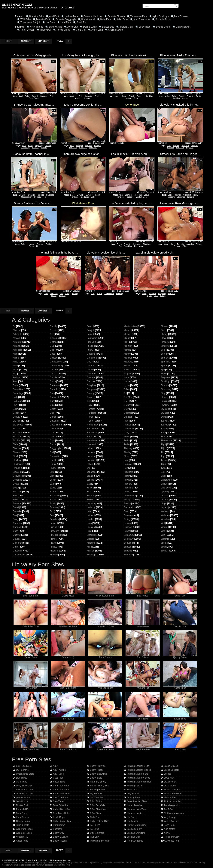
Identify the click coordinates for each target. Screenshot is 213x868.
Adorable (17, 334)
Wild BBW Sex (171, 821)
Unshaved (166, 488)
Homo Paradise (135, 805)
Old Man (128, 397)
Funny (90, 350)
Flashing (54, 551)
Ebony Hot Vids (98, 766)
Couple (53, 377)
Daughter (55, 421)
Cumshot (195, 146)
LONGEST (43, 41)
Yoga (163, 547)
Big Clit (17, 429)
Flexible (54, 555)
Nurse (127, 381)
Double (44, 148)
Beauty (54, 296)
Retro (127, 511)
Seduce (128, 543)
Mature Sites (170, 797)
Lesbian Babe (71, 16)
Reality (127, 503)
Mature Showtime (173, 794)
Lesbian (149, 96)
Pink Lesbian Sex (173, 801)
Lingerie (191, 197)
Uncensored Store (105, 595)
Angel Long (97, 30)
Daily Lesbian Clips (100, 821)
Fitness (54, 547)
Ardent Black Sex (62, 809)
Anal (21, 96)
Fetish (53, 523)
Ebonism (58, 829)
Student (165, 397)
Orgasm (128, 405)
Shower (165, 326)
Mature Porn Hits (172, 790)
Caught (87, 98)
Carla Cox (81, 30)
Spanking (128, 246)
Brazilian (17, 492)
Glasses (91, 381)
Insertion (91, 456)
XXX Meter (169, 829)
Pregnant (128, 472)
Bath (15, 397)
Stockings (25, 148)
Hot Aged (132, 817)
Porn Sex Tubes (135, 841)
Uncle (164, 476)
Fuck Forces (105, 656)
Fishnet (54, 539)
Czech (53, 409)
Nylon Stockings (161, 16)
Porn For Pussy (172, 837)
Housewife (92, 433)
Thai (163, 437)
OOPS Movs (68, 595)
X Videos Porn (172, 841)
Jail (89, 468)
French (90, 342)
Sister (164, 330)
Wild (184, 246)
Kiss (89, 492)
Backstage (18, 393)
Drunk (53, 464)
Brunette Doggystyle (66, 19)
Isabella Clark (126, 27)
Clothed (54, 342)
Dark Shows (59, 825)
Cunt (52, 401)
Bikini (16, 444)
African (16, 338)
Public (127, 492)
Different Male (97, 833)
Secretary (129, 539)
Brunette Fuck (43, 19)
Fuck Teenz (133, 790)
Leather (91, 519)
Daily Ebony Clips (62, 821)
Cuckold (54, 389)
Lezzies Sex (170, 782)
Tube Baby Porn (61, 805)
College (54, 358)
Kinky (90, 488)
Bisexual (17, 448)
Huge (90, 437)
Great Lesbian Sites (137, 801)
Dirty (93, 197)
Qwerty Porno (180, 656)
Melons (128, 334)
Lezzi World (170, 786)
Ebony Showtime (99, 774)
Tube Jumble (31, 687)
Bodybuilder (19, 476)
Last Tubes (143, 595)
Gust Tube (143, 718)
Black (16, 456)
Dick (52, 433)
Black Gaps (59, 817)
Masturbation (27, 197)
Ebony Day (59, 833)
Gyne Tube (180, 595)
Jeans (90, 476)
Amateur (73, 96)
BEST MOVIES (9, 8)
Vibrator (165, 496)
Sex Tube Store (31, 595)
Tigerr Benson (27, 30)
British (16, 500)
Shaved (128, 547)
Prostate (128, 484)
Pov (126, 468)
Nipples (128, 374)
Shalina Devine (116, 30)
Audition (79, 98)
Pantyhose (129, 429)
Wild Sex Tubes (105, 687)
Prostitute (129, 488)
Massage (91, 555)
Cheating (17, 551)
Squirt (149, 296)
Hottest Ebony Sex (99, 786)
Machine (91, 543)
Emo (52, 472)
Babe (27, 96)
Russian (128, 527)
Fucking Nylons (135, 786)
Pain (126, 421)
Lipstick (91, 539)
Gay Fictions (133, 794)
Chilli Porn (95, 817)
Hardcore (73, 148)
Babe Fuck (106, 19)
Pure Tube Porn (68, 748)
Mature (128, 98)
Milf (126, 342)
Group (147, 195)
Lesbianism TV (134, 829)
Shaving (128, 551)
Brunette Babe (37, 16)
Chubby (54, 326)
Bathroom (18, 401)
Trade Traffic (32, 860)
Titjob (164, 448)
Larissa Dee (108, 27)
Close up (54, 338)
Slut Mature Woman (174, 813)
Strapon (165, 385)
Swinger (165, 413)
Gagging (91, 354)
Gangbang (92, 358)
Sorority (165, 354)
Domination (56, 456)
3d (14, 326)
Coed (53, 354)
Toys (163, 456)
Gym (89, 401)
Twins (164, 468)
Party (126, 433)
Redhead (128, 507)
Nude (127, 377)
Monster (128, 358)
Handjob (98, 146)
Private (127, 480)
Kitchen (91, 496)
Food (89, 326)
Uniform (165, 484)
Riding (127, 519)
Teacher (165, 425)
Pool (126, 460)
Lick (38, 246)
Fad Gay (94, 837)
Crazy (68, 294)
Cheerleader (19, 555)
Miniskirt (128, 346)
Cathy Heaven (183, 27)
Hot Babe (50, 22)
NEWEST (26, 41)
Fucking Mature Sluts (138, 774)
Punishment (130, 496)
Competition (56, 362)
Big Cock (190, 148)
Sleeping (165, 342)
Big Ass (62, 296)
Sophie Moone (163, 27)
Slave (164, 338)
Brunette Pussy (163, 19)
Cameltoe (18, 523)
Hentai (90, 417)
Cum (52, 393)
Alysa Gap (73, 27)
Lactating (91, 503)
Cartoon (17, 527)
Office (127, 389)
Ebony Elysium (61, 837)
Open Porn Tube (105, 625)
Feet (52, 515)
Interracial (93, 148)
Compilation (56, 366)
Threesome (139, 246)
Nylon (127, 385)
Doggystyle (55, 448)
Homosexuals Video (137, 809)
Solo (163, 350)
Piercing (128, 448)
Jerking (91, 480)
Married (91, 551)
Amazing (35, 148)
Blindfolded (18, 464)
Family (53, 503)
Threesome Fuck (139, 16)
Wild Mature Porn (68, 625)
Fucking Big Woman (100, 841)
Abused (17, 330)
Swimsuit (165, 409)
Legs (89, 523)
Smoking (165, 346)
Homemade (93, 425)
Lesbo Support (171, 770)
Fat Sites (94, 829)
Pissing (128, 452)
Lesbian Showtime (136, 833)
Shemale (128, 555)
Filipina (53, 527)
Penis (127, 437)
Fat (120, 246)
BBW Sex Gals (97, 805)
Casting (98, 96)
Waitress (165, 511)
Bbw (15, 405)
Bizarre (17, 452)
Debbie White (90, 27)
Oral (126, 401)
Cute (52, 96)
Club (52, 346)
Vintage (165, 500)
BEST (9, 41)
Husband (91, 444)
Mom (126, 350)
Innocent (91, 452)
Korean (91, 500)
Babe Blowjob (181, 16)
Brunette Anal (88, 19)
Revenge (128, 515)
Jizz (89, 484)
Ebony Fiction (60, 841)
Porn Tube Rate (31, 748)
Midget (127, 338)
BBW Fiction (96, 801)
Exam (53, 484)
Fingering (39, 146)
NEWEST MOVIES (27, 8)
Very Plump (170, 817)
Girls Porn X (180, 625)
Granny (91, 393)
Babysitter (18, 389)
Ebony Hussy (97, 770)
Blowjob (35, 96)
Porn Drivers (143, 656)
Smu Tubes (180, 748)
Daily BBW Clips (31, 625)
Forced (90, 334)
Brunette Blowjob (116, 16)
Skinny (164, 334)
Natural (128, 370)
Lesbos (168, 774)
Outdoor (49, 244)
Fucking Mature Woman (139, 782)
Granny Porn (133, 797)
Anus (15, 362)
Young (164, 551)
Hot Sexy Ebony (98, 782)
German (91, 366)
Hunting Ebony (97, 790)
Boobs (16, 484)
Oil (125, 393)
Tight (163, 444)
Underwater (167, 480)
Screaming (129, 535)
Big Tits (17, 440)
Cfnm (16, 547)
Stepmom (166, 377)
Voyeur (164, 507)
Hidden (90, 421)
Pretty (127, 476)
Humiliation (92, 440)
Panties (128, 425)
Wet (163, 523)
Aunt (15, 381)
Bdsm (119, 244)
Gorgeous (92, 389)
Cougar (54, 374)
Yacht (164, 543)
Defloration (55, 429)
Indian (90, 448)
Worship (165, 539)
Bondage (17, 480)
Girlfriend (91, 374)
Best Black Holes (62, 813)
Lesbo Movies (171, 766)
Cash (16, 531)
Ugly (163, 472)
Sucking (165, 401)
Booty (16, 488)
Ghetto (90, 370)
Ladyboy (91, 507)
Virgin (164, 503)
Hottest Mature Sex (137, 825)
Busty (198, 96)
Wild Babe (26, 19)
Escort (53, 480)
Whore (164, 527)
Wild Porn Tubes (68, 687)
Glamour (91, 377)
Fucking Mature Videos (139, 778)
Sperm (99, 294)
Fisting (199, 244)
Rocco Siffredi (63, 30)
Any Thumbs (68, 718)
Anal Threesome (142, 19)
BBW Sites (95, 813)
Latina (90, 515)
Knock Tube (180, 718)
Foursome (92, 338)
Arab (15, 366)
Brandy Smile (55, 27)
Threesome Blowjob (30, 22)
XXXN (167, 833)
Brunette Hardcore (93, 16)
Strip (163, 393)
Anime (16, 358)
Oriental (128, 413)
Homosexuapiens (136, 813)
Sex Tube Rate (143, 748)
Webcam (165, 515)
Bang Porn (169, 825)
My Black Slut (97, 794)
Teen (136, 98)
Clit (52, 334)
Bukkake (17, 511)
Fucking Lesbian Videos (139, 770)
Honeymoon (93, 429)
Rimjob (127, 523)
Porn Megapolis (172, 805)
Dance (53, 417)
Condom (54, 370)
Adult (31, 718)
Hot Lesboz (133, 821)
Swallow (165, 405)
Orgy (126, 409)
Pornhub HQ (68, 656)
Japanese (92, 472)
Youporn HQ (143, 687)
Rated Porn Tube (105, 748)
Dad (52, 413)
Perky (127, 440)
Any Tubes (105, 718)
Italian (90, 464)
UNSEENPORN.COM (14, 860)
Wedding (165, 519)
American (18, 350)
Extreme (40, 244)
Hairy (90, 405)
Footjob (91, 330)
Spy (163, 370)
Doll (52, 452)
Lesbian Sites (134, 837)
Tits (45, 197)
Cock (52, 350)
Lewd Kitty (169, 778)
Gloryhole (92, 385)
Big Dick (17, 437)
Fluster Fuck (31, 656)
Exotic (53, 488)
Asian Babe (122, 19)
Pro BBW (169, 809)
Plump (127, 456)
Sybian (164, 417)
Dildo (156, 296)
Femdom (54, 519)
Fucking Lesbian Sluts (138, 766)
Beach (16, 413)
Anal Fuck (54, 16)
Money (127, 354)
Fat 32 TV (95, 825)
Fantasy (54, 507)
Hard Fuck (66, 22)
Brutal (16, 507)
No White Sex (97, 797)
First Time (55, 535)
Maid (89, 547)
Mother (127, 362)
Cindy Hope (145, 27)
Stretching (166, 389)
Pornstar (38, 197)
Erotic (53, 476)
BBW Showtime (98, 809)
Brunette (44, 96)
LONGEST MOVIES (48, 8)
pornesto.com (143, 625)
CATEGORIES (67, 8)
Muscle (127, 366)
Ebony (53, 468)
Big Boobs (18, 425)
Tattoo (164, 421)
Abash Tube (180, 687)
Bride (16, 496)
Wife (163, 531)
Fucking (177, 246)
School (127, 531)
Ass (61, 294)
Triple (164, 464)
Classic (54, 330)
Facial (98, 195)
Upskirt (164, 492)
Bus (15, 515)
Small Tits (81, 22)
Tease (164, 429)
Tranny (164, 460)
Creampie (55, 385)
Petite (127, 444)
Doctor (53, 444)
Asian (118, 96)
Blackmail (18, 460)
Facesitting (55, 496)
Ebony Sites (96, 778)
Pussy (31, 246)
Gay (89, 362)
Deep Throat (34, 98)
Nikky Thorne (36, 27)
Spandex (165, 358)
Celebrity (17, 543)
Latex (90, 511)
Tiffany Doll (46, 30)
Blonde (132, 96)
